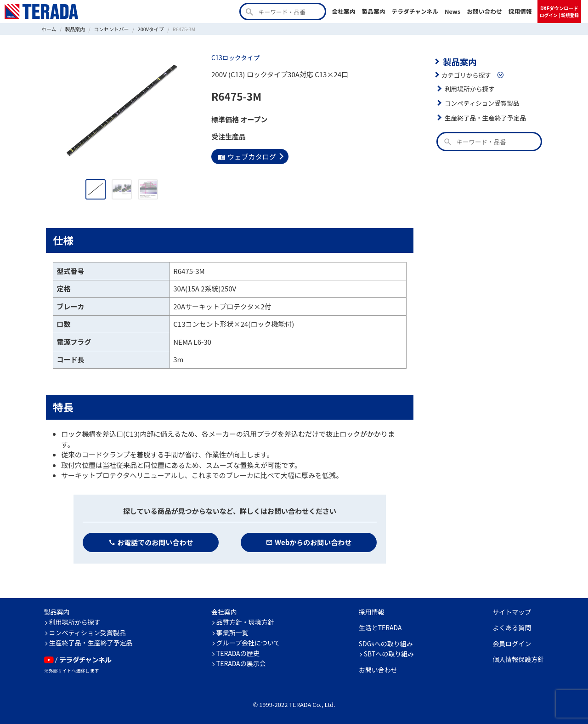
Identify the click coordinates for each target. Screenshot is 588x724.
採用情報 (520, 11)
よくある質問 (512, 627)
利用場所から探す (469, 88)
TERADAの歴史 (238, 653)
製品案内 (373, 11)
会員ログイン (512, 644)
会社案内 (343, 11)
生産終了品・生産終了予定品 (485, 117)
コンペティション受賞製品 (482, 103)
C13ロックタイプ (235, 57)
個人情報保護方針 (518, 659)
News (452, 11)
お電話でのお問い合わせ (151, 542)
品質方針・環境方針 (245, 622)
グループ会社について (248, 643)
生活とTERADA (380, 627)
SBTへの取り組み (389, 654)
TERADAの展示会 (241, 663)
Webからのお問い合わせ (309, 542)
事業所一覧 (232, 633)
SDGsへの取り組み (386, 644)
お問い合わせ (484, 11)
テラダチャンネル (415, 11)
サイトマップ (512, 612)
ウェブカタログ (246, 156)
